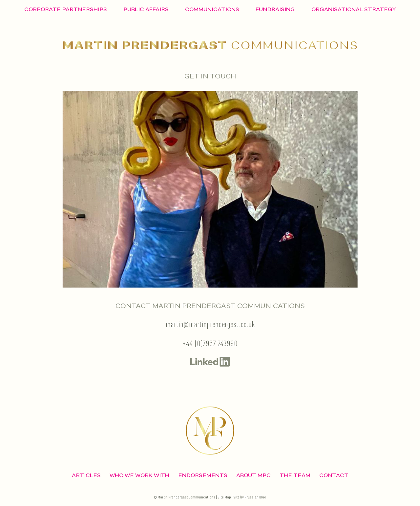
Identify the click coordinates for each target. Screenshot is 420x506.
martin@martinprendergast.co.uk (210, 325)
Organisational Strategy (354, 9)
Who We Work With (139, 475)
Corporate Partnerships (66, 9)
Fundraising (275, 9)
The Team (295, 475)
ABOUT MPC (253, 475)
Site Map (224, 497)
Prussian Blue (255, 497)
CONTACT (334, 475)
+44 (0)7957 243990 (210, 344)
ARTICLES (86, 475)
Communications (212, 9)
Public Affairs (146, 9)
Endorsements (203, 475)
